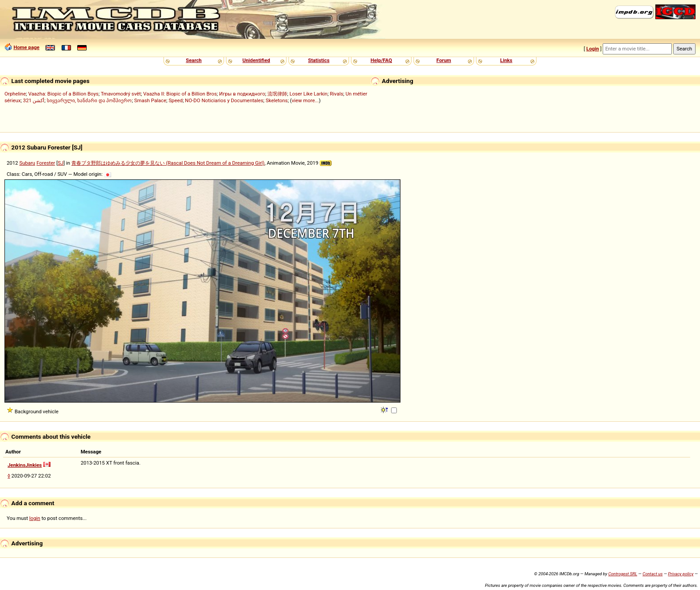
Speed (176, 100)
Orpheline (15, 94)
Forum (444, 60)
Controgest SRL (623, 574)
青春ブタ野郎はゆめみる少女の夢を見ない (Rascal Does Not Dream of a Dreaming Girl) (168, 163)
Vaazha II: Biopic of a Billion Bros (180, 94)
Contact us (652, 574)
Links (506, 60)
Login (592, 49)
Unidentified (256, 60)
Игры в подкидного (242, 94)
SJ (60, 163)
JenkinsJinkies (25, 465)
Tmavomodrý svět (121, 94)
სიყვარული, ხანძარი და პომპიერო (90, 100)
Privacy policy (681, 574)
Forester (46, 163)
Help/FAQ (381, 60)
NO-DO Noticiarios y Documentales (224, 100)
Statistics (319, 60)
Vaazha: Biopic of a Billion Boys (63, 94)
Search (194, 60)
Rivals (337, 94)
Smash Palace (150, 100)
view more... (305, 100)
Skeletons (277, 100)
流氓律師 (277, 94)
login (35, 518)
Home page (26, 47)
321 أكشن (34, 100)
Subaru (27, 163)
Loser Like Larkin (308, 94)
